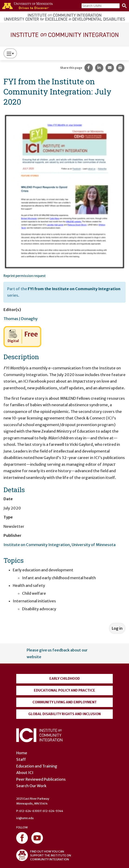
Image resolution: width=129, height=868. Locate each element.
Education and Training (37, 766)
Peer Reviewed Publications (41, 779)
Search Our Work (31, 786)
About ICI (25, 773)
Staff (21, 759)
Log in (117, 628)
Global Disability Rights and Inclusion (64, 714)
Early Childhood (65, 679)
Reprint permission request (25, 276)
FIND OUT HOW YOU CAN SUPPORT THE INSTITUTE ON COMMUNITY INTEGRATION (44, 855)
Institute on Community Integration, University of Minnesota (60, 545)
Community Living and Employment (65, 702)
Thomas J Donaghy (21, 319)
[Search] (123, 6)
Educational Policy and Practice (64, 690)
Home (22, 753)
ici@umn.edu (25, 818)
